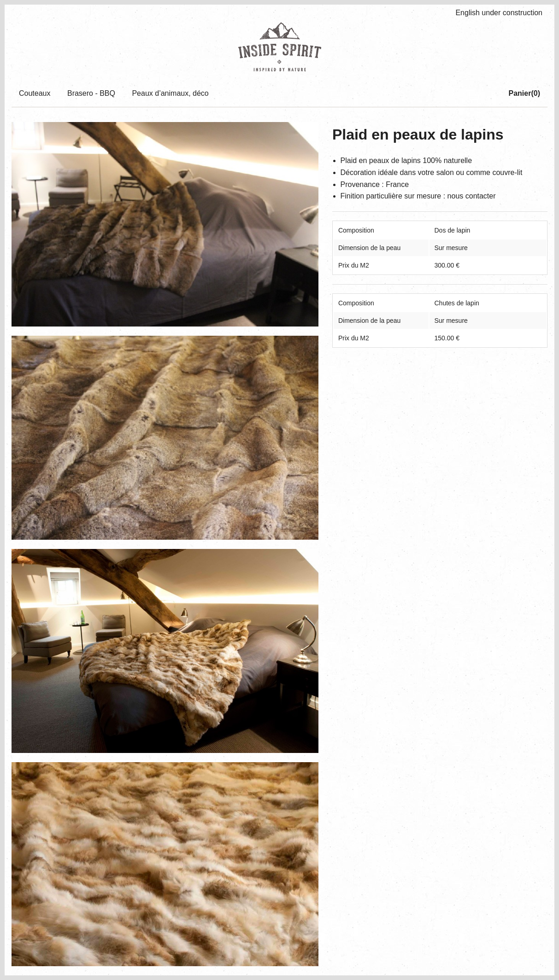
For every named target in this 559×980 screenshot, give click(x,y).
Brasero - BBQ (91, 93)
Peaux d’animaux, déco (170, 93)
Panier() (524, 93)
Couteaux (35, 93)
